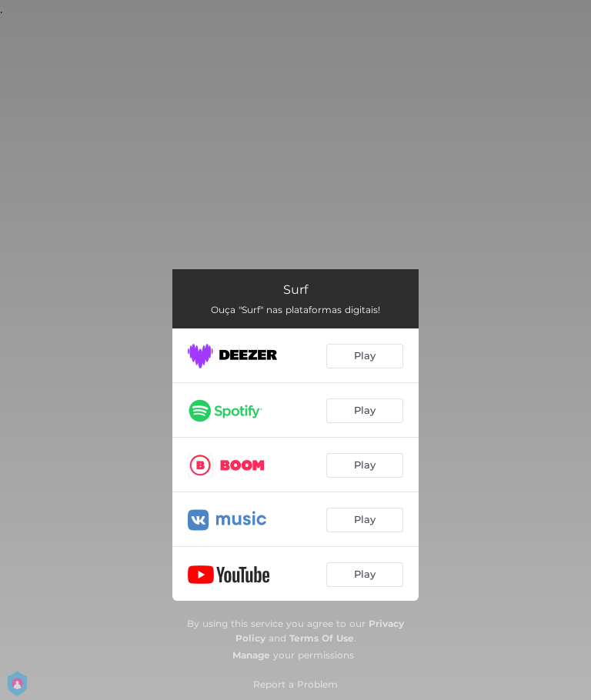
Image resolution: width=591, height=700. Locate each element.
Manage (251, 655)
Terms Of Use (322, 638)
